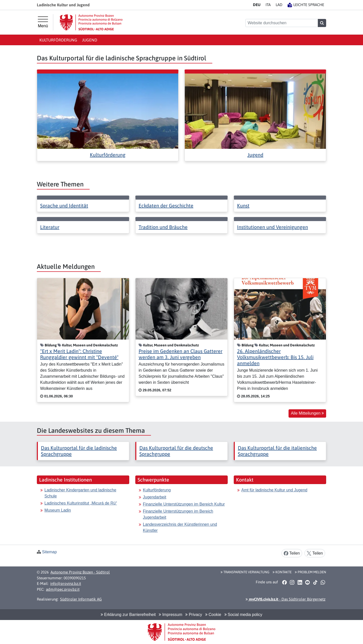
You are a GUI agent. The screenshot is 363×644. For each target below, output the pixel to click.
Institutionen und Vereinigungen (273, 227)
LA (279, 5)
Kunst (243, 206)
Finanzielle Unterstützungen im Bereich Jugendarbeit (178, 514)
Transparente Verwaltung (245, 572)
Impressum (171, 615)
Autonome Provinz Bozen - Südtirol (80, 572)
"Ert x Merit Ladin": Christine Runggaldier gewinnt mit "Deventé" (79, 354)
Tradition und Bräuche (163, 227)
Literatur (50, 227)
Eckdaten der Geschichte (166, 206)
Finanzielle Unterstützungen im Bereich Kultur (184, 504)
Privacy (194, 615)
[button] (284, 582)
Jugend (90, 40)
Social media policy (243, 615)
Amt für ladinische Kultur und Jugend (274, 490)
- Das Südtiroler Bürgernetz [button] (286, 599)
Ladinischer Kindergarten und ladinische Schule (80, 493)
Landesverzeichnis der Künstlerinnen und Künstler (180, 527)
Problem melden (310, 572)
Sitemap (49, 552)
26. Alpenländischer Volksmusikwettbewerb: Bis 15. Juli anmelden (275, 357)
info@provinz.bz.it (66, 583)
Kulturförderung (58, 40)
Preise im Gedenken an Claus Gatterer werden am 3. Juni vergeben (180, 354)
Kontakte (282, 572)
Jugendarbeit (155, 497)
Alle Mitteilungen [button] (307, 413)
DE (257, 5)
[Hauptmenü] (43, 22)
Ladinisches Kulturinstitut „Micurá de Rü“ (81, 503)
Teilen (292, 553)
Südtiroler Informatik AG (81, 599)
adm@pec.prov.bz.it (63, 589)
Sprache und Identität (64, 206)
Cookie (213, 615)
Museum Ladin (58, 510)
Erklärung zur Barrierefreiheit (128, 615)
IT (268, 5)
